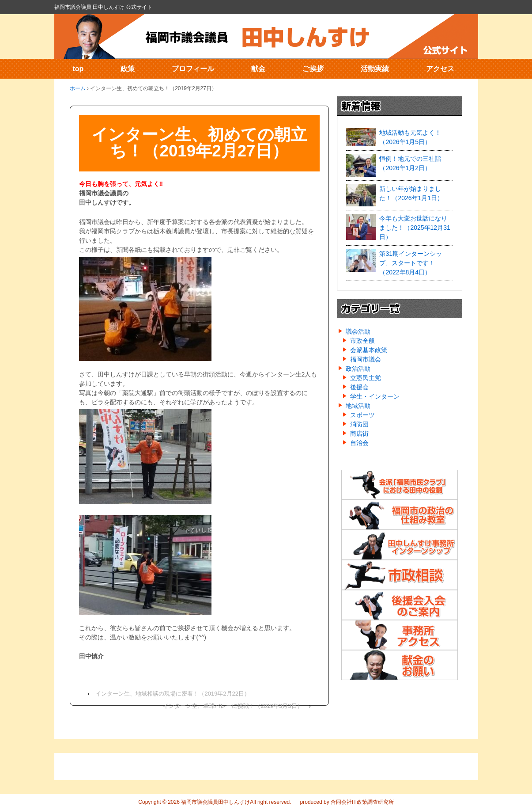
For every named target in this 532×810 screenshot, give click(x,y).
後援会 (359, 387)
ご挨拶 (313, 69)
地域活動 (358, 406)
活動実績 (375, 69)
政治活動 (358, 369)
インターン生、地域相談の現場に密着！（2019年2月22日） (173, 694)
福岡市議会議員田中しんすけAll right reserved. (236, 802)
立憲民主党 (366, 378)
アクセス (440, 69)
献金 (258, 69)
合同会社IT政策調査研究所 (362, 802)
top (78, 69)
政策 (128, 69)
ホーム (78, 88)
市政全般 (362, 341)
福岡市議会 (366, 359)
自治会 (359, 443)
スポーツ (362, 415)
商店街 (359, 434)
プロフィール (193, 69)
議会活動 (358, 331)
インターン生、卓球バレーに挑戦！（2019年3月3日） (233, 706)
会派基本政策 (369, 350)
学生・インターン (375, 396)
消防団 (359, 424)
